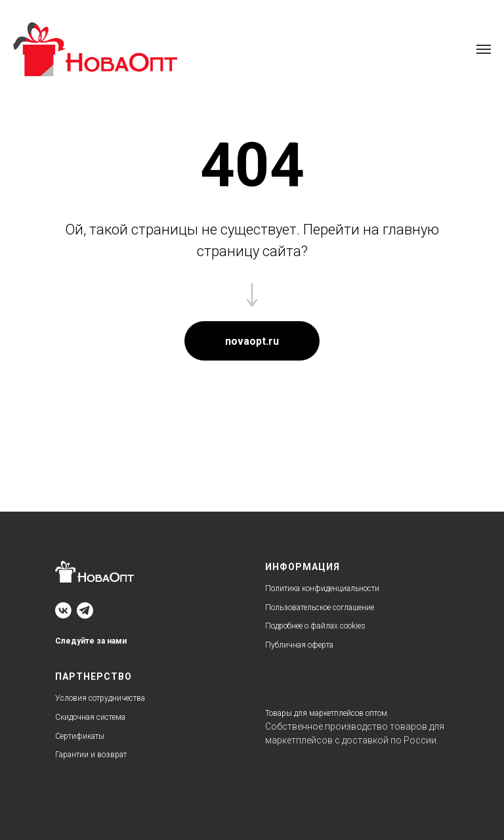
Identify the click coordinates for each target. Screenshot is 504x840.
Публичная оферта (299, 645)
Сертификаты (80, 736)
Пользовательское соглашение (320, 608)
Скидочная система (90, 717)
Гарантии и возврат (91, 755)
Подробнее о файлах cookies (315, 626)
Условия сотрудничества (100, 698)
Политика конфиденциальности (322, 588)
